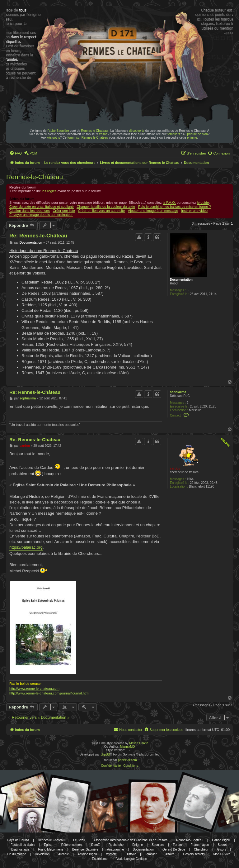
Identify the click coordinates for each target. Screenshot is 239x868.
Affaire (170, 854)
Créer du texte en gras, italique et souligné (42, 207)
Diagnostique (20, 849)
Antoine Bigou (87, 854)
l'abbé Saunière (58, 131)
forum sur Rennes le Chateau (88, 138)
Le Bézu (79, 840)
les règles (49, 191)
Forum (177, 845)
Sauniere (158, 845)
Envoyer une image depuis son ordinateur (41, 215)
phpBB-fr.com (127, 760)
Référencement (72, 845)
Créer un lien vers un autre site (101, 211)
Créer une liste (64, 211)
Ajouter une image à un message (153, 211)
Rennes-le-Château (35, 177)
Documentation (181, 280)
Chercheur (201, 849)
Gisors (222, 849)
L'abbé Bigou (221, 840)
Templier (151, 854)
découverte (137, 131)
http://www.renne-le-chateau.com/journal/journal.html (49, 693)
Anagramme (115, 849)
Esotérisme (100, 859)
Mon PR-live (222, 854)
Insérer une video (194, 211)
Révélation (42, 854)
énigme (192, 138)
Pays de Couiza (18, 840)
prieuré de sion (198, 134)
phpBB (105, 754)
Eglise (48, 845)
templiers (174, 134)
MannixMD (128, 747)
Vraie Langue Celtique (132, 859)
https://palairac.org (26, 547)
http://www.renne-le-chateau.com (34, 689)
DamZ (95, 845)
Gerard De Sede (174, 849)
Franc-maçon (200, 845)
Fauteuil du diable (23, 845)
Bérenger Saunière (85, 849)
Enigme (138, 845)
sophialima (178, 392)
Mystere (111, 854)
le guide (203, 203)
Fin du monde (17, 854)
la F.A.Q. (169, 203)
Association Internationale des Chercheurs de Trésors (130, 840)
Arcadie (63, 854)
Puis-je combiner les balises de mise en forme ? (175, 207)
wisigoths (54, 138)
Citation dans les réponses (30, 211)
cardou (175, 468)
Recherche (116, 845)
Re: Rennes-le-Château (38, 236)
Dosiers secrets (194, 854)
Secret (222, 845)
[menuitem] (16, 153)
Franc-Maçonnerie (51, 849)
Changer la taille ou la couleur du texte (106, 207)
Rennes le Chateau (95, 131)
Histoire (131, 854)
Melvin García (139, 743)
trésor (103, 134)
